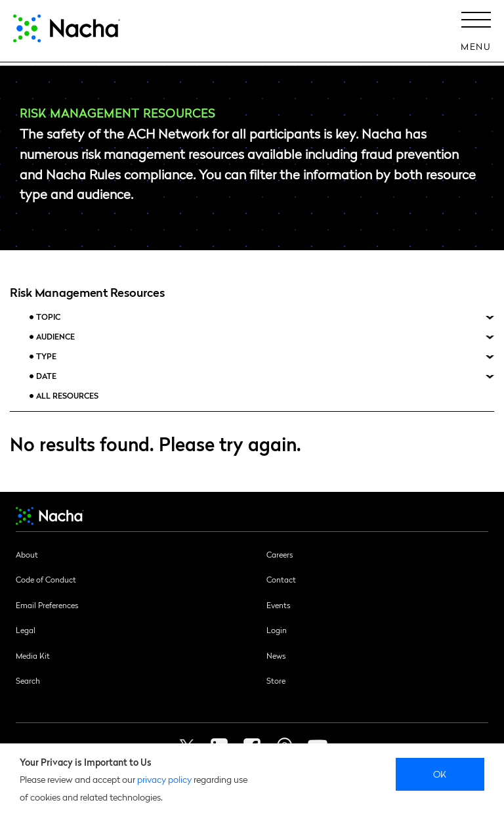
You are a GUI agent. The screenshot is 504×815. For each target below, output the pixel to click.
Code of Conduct (46, 579)
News (276, 655)
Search (28, 680)
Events (278, 605)
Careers (280, 554)
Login (277, 630)
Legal (26, 630)
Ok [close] (440, 774)
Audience (55, 337)
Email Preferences (47, 605)
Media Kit (33, 655)
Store (276, 680)
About (27, 554)
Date (46, 376)
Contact (281, 579)
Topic (48, 317)
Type (46, 356)
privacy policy (164, 779)
